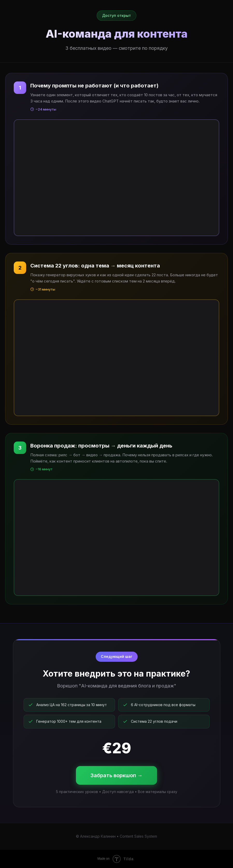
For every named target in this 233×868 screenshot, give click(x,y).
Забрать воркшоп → (116, 775)
